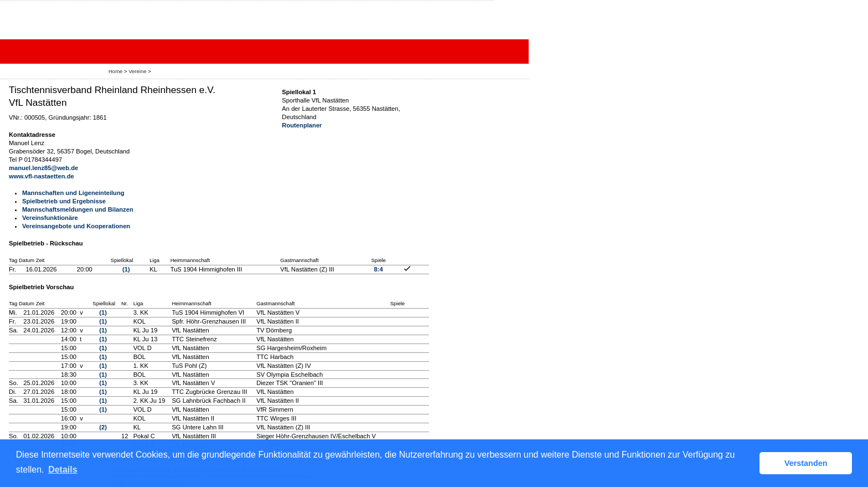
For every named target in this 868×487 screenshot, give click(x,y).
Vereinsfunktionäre (50, 218)
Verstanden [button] (806, 463)
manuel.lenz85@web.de (43, 168)
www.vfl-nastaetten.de (42, 176)
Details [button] (63, 470)
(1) (126, 269)
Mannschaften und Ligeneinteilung (73, 193)
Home (115, 71)
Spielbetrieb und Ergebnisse (64, 201)
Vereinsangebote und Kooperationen (76, 226)
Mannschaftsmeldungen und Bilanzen (78, 209)
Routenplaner (302, 125)
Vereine (137, 71)
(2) (103, 427)
